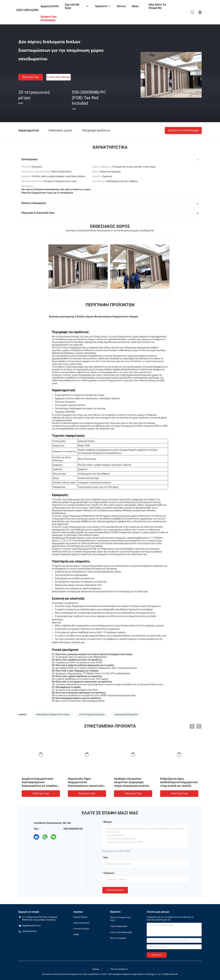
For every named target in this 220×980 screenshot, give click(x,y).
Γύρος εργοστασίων (82, 923)
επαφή (76, 934)
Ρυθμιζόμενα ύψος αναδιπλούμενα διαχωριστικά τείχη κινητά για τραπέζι (179, 782)
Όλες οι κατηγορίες (118, 938)
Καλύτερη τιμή (30, 77)
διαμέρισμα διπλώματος (126, 714)
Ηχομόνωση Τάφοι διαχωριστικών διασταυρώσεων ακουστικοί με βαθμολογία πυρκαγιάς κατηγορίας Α (86, 786)
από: (106, 857)
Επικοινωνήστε (115, 890)
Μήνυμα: (108, 822)
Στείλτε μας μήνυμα (59, 77)
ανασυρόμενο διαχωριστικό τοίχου (53, 714)
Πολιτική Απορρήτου (119, 969)
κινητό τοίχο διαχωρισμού (121, 932)
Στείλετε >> (157, 955)
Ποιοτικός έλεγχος (81, 929)
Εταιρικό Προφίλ (80, 917)
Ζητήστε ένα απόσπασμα (183, 130)
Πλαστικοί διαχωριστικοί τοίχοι (121, 919)
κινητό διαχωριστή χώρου (92, 714)
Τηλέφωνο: (109, 873)
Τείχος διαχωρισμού (118, 926)
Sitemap (95, 969)
